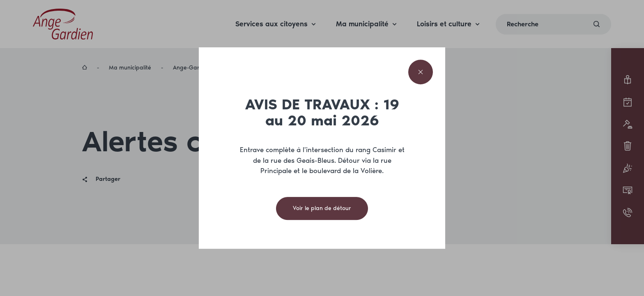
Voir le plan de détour (322, 208)
